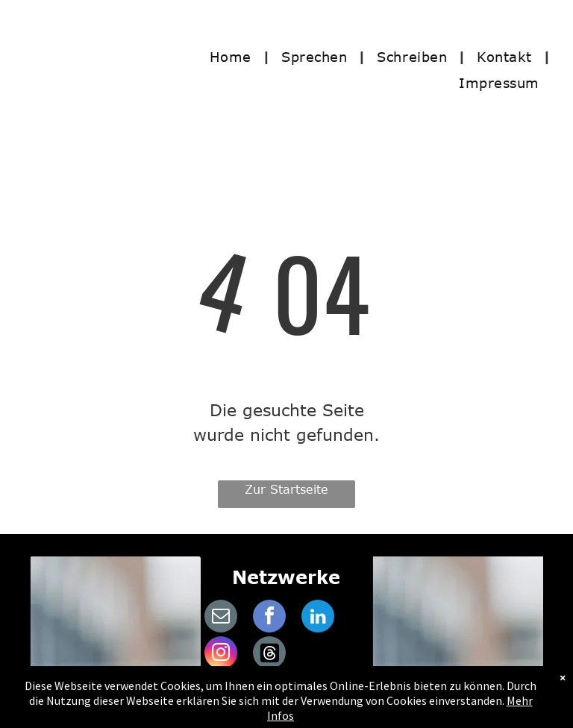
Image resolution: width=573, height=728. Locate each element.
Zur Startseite (286, 489)
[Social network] (269, 655)
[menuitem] (234, 56)
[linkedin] (318, 618)
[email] (221, 618)
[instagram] (221, 655)
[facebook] (269, 618)
